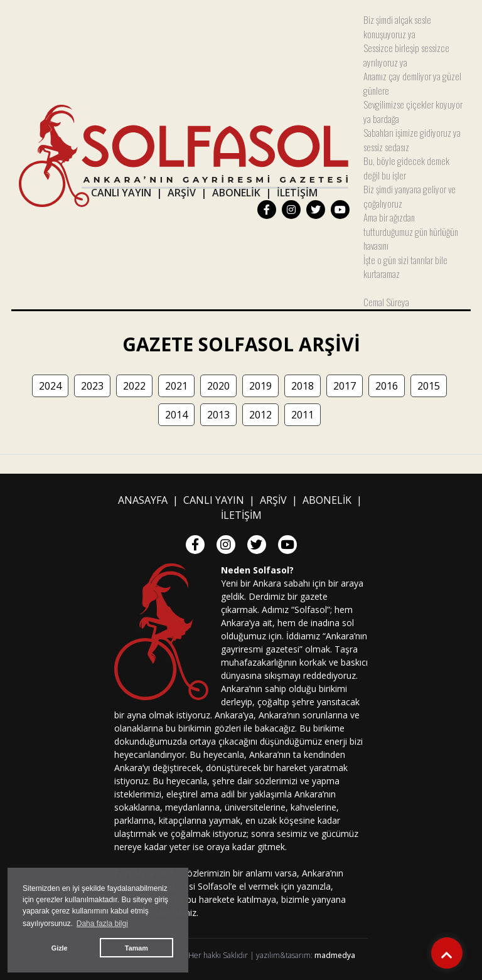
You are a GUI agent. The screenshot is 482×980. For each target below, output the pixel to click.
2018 (303, 386)
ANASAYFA (143, 500)
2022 (134, 386)
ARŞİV (182, 193)
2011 (303, 415)
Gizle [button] (60, 948)
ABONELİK (236, 193)
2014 (176, 415)
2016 (387, 386)
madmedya (335, 955)
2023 (92, 386)
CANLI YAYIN (121, 193)
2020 (218, 386)
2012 (260, 415)
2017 (345, 386)
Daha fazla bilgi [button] (102, 924)
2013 (218, 415)
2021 (176, 386)
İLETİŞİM (297, 193)
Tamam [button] (137, 948)
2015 (429, 386)
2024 (50, 386)
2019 (260, 386)
